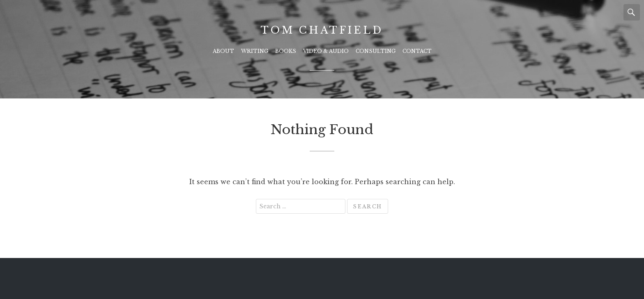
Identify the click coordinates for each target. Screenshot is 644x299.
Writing (255, 51)
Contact (417, 51)
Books (286, 51)
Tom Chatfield (322, 30)
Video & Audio (326, 51)
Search (632, 12)
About (223, 51)
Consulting (376, 51)
